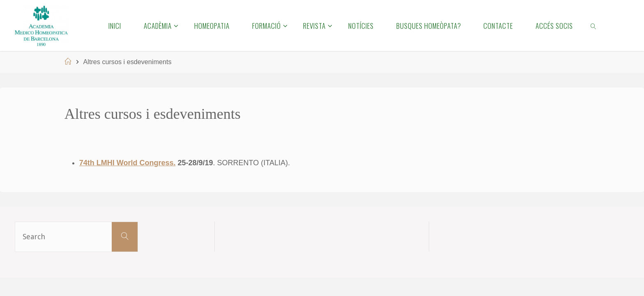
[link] (594, 25)
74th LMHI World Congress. (128, 163)
